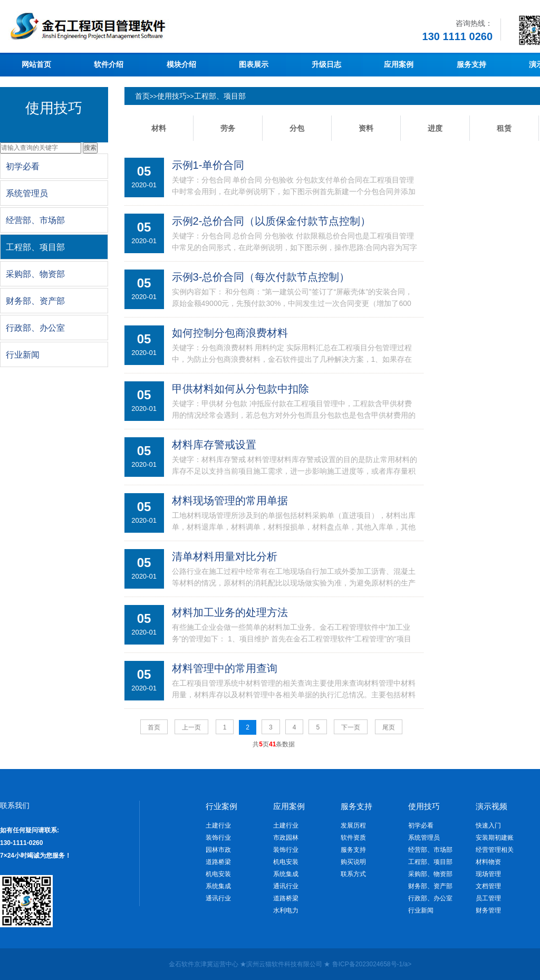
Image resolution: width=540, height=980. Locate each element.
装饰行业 (218, 838)
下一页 (351, 727)
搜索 (90, 148)
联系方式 (353, 874)
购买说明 (353, 862)
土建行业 (218, 825)
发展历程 (353, 825)
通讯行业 (218, 898)
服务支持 (353, 850)
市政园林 (286, 838)
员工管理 (488, 898)
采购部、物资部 (430, 874)
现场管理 (488, 874)
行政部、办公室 (430, 898)
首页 (142, 96)
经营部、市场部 (430, 850)
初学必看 (421, 825)
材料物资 (488, 862)
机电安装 (218, 874)
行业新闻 (421, 910)
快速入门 (488, 825)
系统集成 (218, 886)
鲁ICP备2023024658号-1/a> (372, 964)
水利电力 (286, 910)
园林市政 (218, 850)
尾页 (389, 727)
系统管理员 (424, 838)
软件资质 (353, 838)
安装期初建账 (495, 838)
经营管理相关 (495, 850)
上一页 (191, 727)
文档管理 (488, 886)
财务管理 (488, 910)
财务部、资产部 (430, 886)
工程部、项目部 (220, 96)
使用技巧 (172, 96)
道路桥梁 (218, 862)
